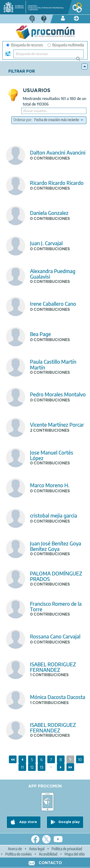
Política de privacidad (67, 849)
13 (43, 767)
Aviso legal (37, 849)
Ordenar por (22, 120)
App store (28, 822)
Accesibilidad (48, 854)
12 (33, 767)
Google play (69, 822)
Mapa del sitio (75, 854)
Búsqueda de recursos (25, 45)
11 (24, 767)
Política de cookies (18, 854)
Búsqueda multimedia (66, 45)
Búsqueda (81, 61)
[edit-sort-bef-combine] (59, 120)
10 (81, 759)
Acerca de (15, 849)
